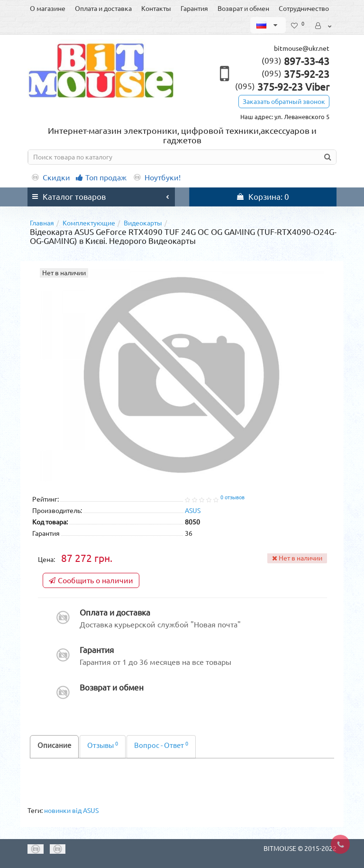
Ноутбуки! (156, 177)
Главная (42, 223)
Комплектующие (89, 223)
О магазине (48, 9)
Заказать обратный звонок (284, 102)
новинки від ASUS (71, 811)
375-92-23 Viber (282, 87)
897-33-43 (296, 61)
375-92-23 (296, 74)
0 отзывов (232, 497)
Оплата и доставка (103, 9)
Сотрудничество (304, 9)
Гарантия (194, 9)
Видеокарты (143, 223)
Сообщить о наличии (91, 580)
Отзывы (103, 745)
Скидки (50, 177)
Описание (54, 745)
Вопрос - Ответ (161, 745)
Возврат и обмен (243, 9)
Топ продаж (101, 177)
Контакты (156, 9)
